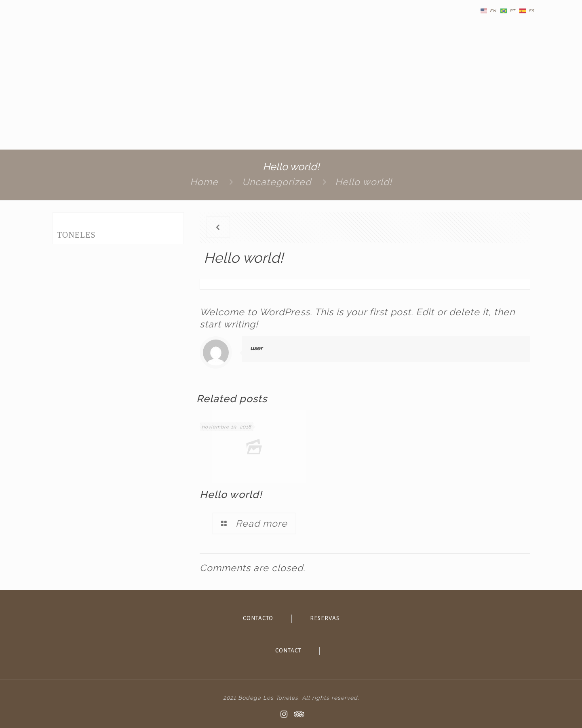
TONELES (76, 235)
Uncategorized (277, 182)
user (256, 348)
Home (204, 182)
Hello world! (364, 182)
